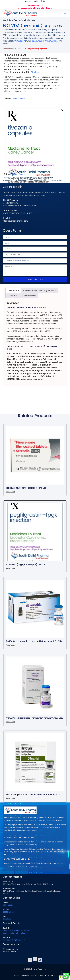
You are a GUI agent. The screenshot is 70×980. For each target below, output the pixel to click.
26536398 (16, 912)
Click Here (35, 72)
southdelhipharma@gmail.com (15, 933)
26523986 (7, 919)
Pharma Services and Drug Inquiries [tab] (39, 291)
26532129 (7, 912)
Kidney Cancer (15, 49)
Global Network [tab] (29, 296)
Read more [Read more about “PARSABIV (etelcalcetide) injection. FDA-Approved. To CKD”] (11, 645)
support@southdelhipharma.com (16, 930)
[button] (65, 13)
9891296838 (19, 41)
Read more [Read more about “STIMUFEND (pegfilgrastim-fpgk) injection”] (11, 568)
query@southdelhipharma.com (46, 41)
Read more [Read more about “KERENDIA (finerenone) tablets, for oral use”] (11, 492)
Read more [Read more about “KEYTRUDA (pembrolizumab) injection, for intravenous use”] (11, 798)
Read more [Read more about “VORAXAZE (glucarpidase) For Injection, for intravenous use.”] (11, 722)
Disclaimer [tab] (13, 296)
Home (5, 49)
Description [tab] (13, 291)
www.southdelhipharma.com (14, 940)
